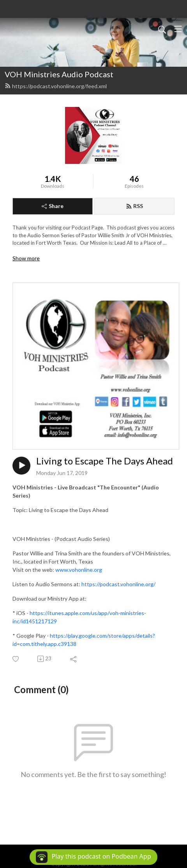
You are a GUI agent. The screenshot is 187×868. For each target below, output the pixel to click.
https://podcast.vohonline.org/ (118, 584)
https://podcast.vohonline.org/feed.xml (56, 86)
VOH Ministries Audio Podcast (59, 74)
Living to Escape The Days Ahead (105, 461)
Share (53, 206)
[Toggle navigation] (178, 29)
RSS (134, 206)
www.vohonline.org (79, 570)
